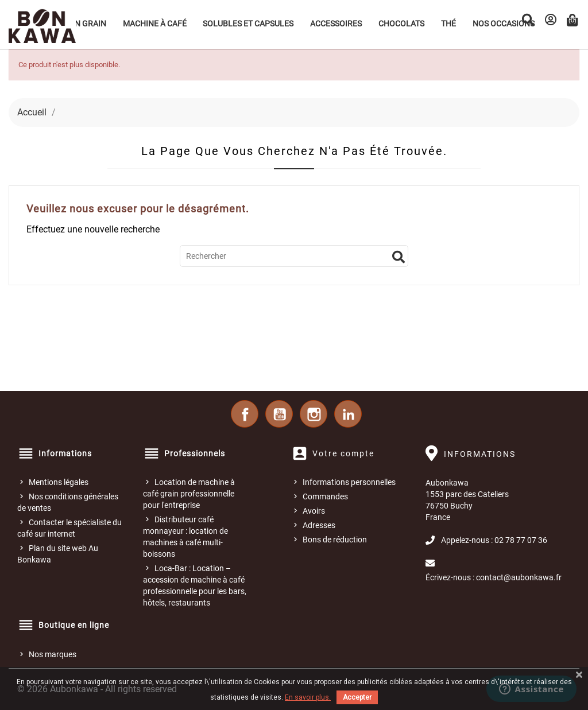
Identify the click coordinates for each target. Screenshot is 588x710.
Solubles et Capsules (248, 24)
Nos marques (53, 654)
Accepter (357, 697)
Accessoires (336, 24)
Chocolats (401, 24)
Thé (448, 24)
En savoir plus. (308, 697)
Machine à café (155, 24)
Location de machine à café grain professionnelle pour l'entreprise (189, 494)
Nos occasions (504, 24)
